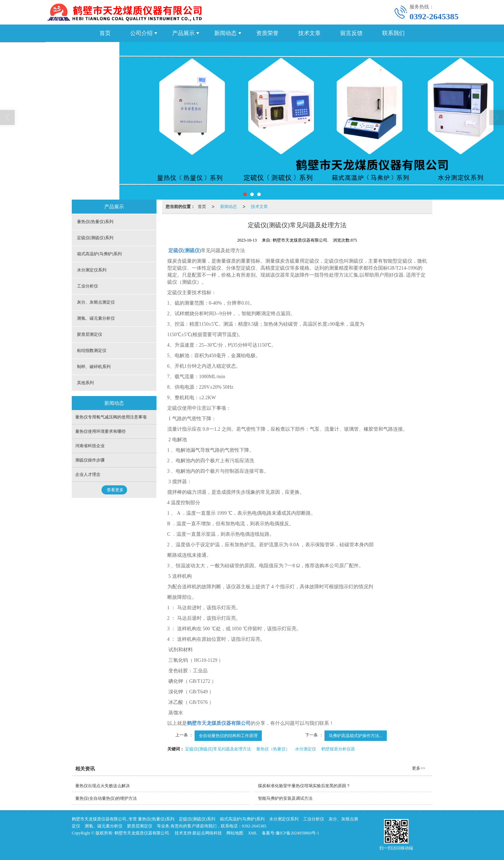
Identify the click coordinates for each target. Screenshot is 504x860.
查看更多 (115, 490)
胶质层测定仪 (90, 334)
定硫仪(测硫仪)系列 (95, 238)
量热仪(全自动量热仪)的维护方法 (106, 798)
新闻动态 (225, 33)
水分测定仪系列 (92, 270)
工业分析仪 (87, 286)
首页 (105, 33)
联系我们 (393, 33)
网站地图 (235, 833)
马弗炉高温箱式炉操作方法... (356, 736)
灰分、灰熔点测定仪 (96, 302)
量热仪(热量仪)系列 (95, 222)
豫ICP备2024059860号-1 (298, 833)
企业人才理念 (88, 474)
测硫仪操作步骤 (90, 460)
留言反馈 (351, 33)
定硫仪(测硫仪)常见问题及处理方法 (218, 749)
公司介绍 (141, 33)
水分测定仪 (306, 749)
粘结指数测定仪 (92, 351)
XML (253, 833)
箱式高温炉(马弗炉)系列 (99, 254)
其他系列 (85, 383)
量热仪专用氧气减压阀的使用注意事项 (111, 417)
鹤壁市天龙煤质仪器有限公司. (142, 833)
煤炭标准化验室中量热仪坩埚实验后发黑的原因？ (304, 786)
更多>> (419, 768)
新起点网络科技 (207, 833)
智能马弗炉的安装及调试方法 (285, 798)
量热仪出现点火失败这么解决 (103, 786)
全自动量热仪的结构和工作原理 (228, 736)
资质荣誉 (267, 33)
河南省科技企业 (90, 446)
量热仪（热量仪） (273, 749)
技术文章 (309, 33)
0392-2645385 (254, 826)
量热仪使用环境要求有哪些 (100, 431)
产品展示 (183, 33)
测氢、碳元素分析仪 (96, 318)
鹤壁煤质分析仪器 (338, 749)
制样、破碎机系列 (94, 367)
